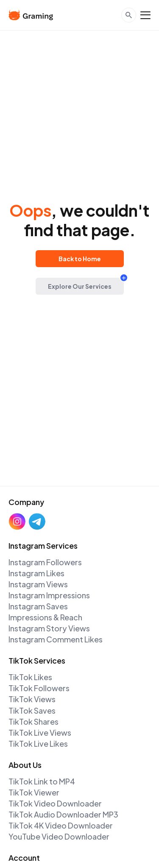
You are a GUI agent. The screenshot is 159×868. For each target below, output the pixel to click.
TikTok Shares (33, 721)
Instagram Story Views (49, 628)
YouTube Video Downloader (59, 836)
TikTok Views (32, 699)
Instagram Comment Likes (56, 639)
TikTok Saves (32, 710)
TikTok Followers (39, 688)
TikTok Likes (30, 677)
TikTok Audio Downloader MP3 (63, 814)
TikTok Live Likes (38, 744)
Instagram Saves (38, 606)
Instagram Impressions (49, 595)
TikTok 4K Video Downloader (61, 825)
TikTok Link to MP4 (42, 781)
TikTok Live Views (40, 733)
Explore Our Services (80, 286)
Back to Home (80, 259)
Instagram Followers (45, 562)
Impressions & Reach (45, 617)
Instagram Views (38, 584)
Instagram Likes (36, 573)
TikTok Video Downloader (55, 803)
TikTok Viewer (34, 792)
